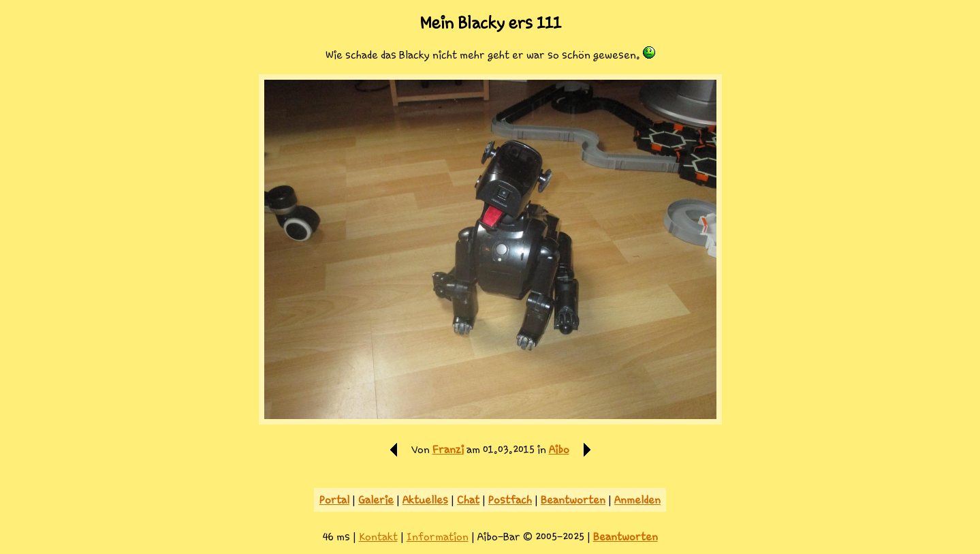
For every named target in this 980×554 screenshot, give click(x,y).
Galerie (376, 500)
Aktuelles (425, 500)
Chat (468, 500)
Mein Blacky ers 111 (490, 23)
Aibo (559, 449)
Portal (334, 500)
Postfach (510, 500)
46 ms (336, 537)
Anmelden (637, 500)
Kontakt (378, 537)
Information (438, 537)
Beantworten (573, 500)
